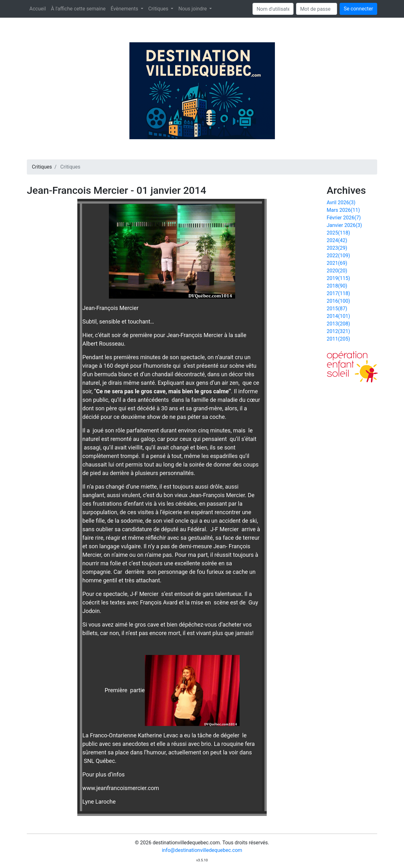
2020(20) (337, 271)
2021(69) (337, 263)
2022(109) (338, 256)
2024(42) (337, 240)
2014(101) (338, 316)
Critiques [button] (159, 9)
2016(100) (338, 301)
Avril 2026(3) (341, 202)
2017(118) (338, 293)
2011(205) (338, 339)
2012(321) (338, 331)
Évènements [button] (125, 9)
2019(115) (338, 278)
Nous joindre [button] (193, 9)
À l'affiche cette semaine (78, 9)
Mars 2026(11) (343, 210)
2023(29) (337, 248)
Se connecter (358, 9)
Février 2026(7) (344, 218)
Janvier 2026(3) (344, 225)
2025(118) (338, 233)
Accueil (38, 9)
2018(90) (337, 286)
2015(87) (337, 309)
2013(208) (338, 324)
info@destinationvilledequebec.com (202, 850)
